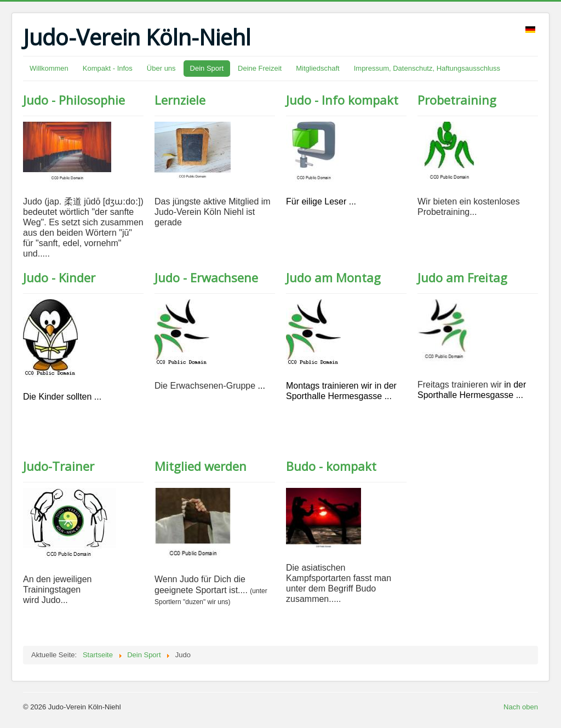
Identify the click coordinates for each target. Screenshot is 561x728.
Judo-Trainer (59, 466)
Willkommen (49, 68)
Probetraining (457, 100)
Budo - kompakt (331, 466)
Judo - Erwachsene (206, 277)
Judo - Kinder (59, 277)
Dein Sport (207, 68)
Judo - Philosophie (74, 100)
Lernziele (180, 100)
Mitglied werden (201, 466)
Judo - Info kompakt (342, 100)
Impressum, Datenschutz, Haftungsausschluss (427, 68)
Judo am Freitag (462, 277)
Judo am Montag (333, 277)
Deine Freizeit (260, 68)
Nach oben (521, 707)
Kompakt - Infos (108, 68)
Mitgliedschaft (317, 68)
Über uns (161, 68)
